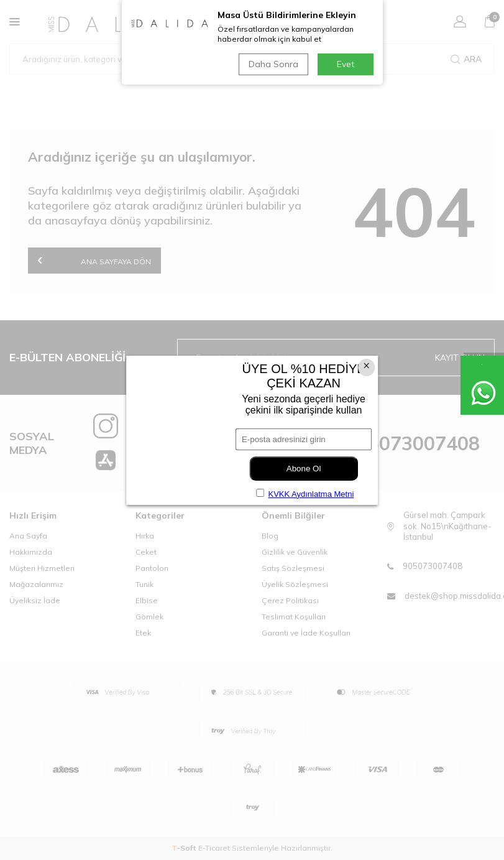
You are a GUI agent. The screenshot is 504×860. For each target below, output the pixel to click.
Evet (346, 64)
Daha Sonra (273, 64)
